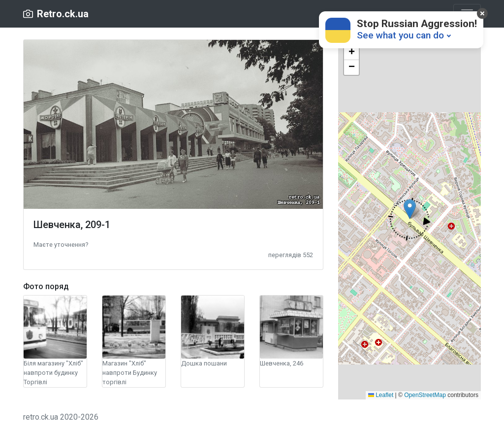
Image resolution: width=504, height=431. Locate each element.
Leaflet (381, 395)
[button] (61, 244)
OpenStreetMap (425, 395)
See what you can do (400, 35)
